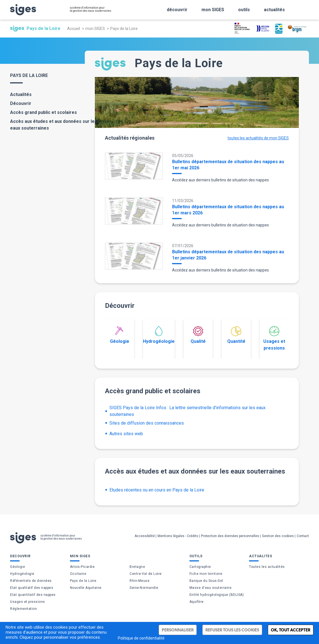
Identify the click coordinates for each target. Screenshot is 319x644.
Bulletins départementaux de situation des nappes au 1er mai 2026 (228, 165)
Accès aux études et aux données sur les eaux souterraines (54, 125)
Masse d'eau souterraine (211, 588)
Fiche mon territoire (206, 574)
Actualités (21, 94)
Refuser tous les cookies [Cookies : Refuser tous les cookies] (232, 630)
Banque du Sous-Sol (206, 581)
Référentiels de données (31, 581)
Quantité (236, 335)
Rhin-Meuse (139, 581)
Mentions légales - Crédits (178, 536)
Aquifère (197, 602)
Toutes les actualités (267, 567)
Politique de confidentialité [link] (141, 638)
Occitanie (78, 574)
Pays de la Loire (83, 581)
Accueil (74, 29)
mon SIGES (95, 29)
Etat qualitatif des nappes (32, 588)
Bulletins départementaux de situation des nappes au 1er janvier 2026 (228, 255)
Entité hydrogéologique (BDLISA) (217, 595)
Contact (303, 536)
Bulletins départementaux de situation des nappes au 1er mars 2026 (228, 210)
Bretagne (137, 567)
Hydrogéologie (159, 335)
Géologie (120, 335)
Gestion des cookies (278, 536)
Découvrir (21, 103)
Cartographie (200, 567)
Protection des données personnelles (230, 536)
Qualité (198, 335)
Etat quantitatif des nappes (33, 595)
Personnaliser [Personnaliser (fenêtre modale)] (178, 630)
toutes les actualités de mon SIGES (258, 138)
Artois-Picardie (82, 567)
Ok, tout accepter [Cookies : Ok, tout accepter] (291, 630)
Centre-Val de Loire (146, 574)
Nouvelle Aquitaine (86, 588)
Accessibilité (145, 536)
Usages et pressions (274, 338)
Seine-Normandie (144, 588)
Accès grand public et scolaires (44, 112)
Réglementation (24, 609)
